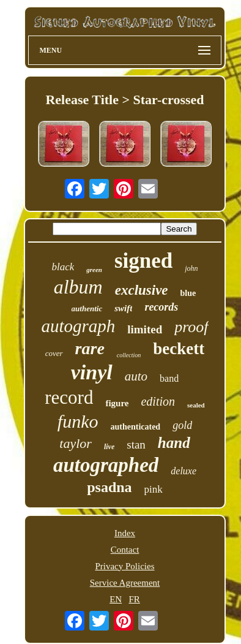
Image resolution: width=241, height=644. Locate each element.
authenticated (135, 427)
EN (116, 599)
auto (136, 376)
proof (191, 327)
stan (136, 445)
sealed (196, 405)
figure (117, 403)
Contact (125, 550)
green (94, 270)
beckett (179, 349)
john (191, 268)
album (78, 287)
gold (182, 425)
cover (54, 353)
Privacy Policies (124, 566)
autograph (78, 326)
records (161, 307)
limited (145, 329)
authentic (87, 309)
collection (129, 355)
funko (78, 421)
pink (154, 489)
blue (188, 293)
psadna (109, 487)
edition (158, 401)
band (169, 378)
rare (90, 348)
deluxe (184, 471)
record (69, 397)
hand (174, 443)
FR (134, 599)
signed (143, 261)
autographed (106, 465)
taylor (76, 443)
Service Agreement (125, 583)
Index (125, 533)
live (109, 447)
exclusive (142, 290)
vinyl (92, 372)
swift (123, 308)
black (63, 267)
